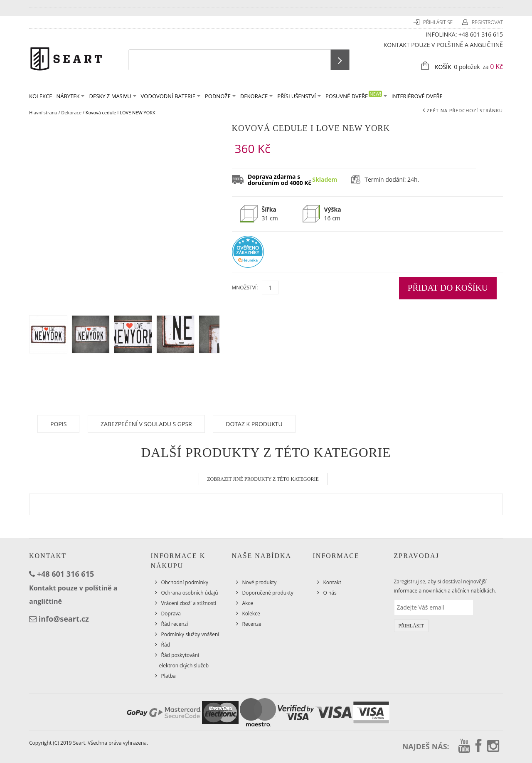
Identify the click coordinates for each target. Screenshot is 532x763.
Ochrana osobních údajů (190, 593)
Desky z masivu (113, 96)
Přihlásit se (438, 22)
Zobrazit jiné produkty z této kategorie (263, 479)
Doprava (171, 614)
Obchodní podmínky (185, 582)
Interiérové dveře (417, 96)
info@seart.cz (64, 619)
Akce (248, 603)
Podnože (220, 96)
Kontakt (332, 582)
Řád (166, 645)
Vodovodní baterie (171, 96)
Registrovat (487, 22)
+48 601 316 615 (481, 34)
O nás (330, 593)
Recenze (252, 624)
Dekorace (257, 96)
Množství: (245, 288)
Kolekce (251, 614)
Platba (169, 676)
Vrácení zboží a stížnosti (189, 603)
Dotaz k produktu (254, 424)
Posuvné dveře (356, 95)
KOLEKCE (41, 96)
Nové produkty (260, 582)
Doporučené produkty (268, 593)
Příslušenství (299, 96)
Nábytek (70, 96)
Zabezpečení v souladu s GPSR (146, 424)
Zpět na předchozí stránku (465, 110)
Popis (58, 424)
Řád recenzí (175, 624)
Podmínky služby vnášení (190, 634)
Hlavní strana (43, 112)
